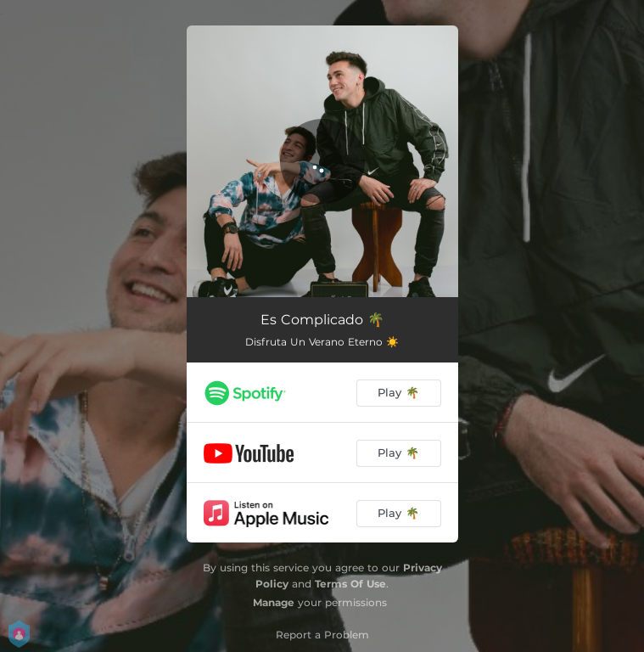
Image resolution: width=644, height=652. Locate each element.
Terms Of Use (350, 584)
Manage (274, 602)
